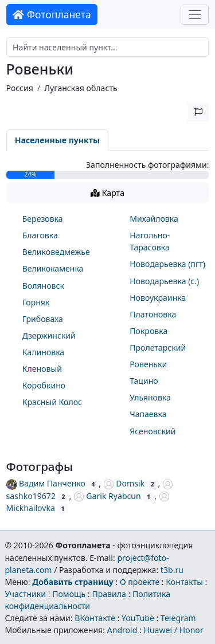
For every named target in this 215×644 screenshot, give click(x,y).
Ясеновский (153, 431)
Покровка (148, 331)
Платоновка (153, 314)
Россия (20, 88)
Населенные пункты (57, 140)
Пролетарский (158, 347)
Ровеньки (148, 364)
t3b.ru (172, 570)
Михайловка (154, 219)
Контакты (184, 582)
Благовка (40, 235)
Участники (25, 594)
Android (122, 630)
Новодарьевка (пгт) (167, 264)
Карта (107, 193)
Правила (109, 594)
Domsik (124, 483)
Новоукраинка (158, 298)
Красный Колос (52, 402)
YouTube (138, 618)
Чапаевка (148, 414)
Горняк (36, 302)
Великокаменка (53, 268)
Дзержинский (49, 335)
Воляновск (43, 286)
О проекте (140, 582)
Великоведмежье (56, 252)
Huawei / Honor (173, 630)
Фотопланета (52, 14)
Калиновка (43, 352)
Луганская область (81, 88)
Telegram (178, 618)
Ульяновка (150, 397)
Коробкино (44, 385)
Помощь (69, 594)
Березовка (43, 219)
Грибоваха (43, 319)
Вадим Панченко (46, 483)
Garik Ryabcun (107, 496)
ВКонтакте (95, 618)
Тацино (144, 381)
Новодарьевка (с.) (164, 281)
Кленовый (42, 369)
